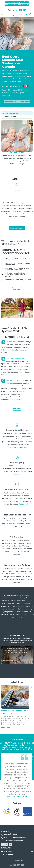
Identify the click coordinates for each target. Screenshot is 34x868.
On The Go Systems (10, 113)
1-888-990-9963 (20, 838)
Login (24, 15)
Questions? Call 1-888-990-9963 (17, 102)
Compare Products (17, 228)
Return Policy (24, 504)
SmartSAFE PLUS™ (17, 153)
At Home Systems (10, 117)
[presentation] (32, 688)
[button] (33, 754)
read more (6, 728)
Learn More (17, 289)
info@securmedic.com (13, 841)
